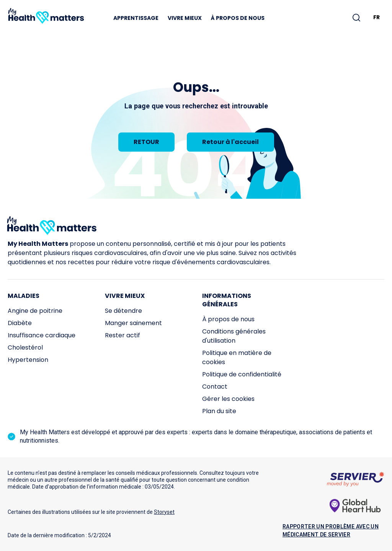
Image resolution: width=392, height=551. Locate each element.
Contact (215, 387)
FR (376, 17)
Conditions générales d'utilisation (234, 336)
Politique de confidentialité (242, 374)
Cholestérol (25, 347)
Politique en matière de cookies (237, 357)
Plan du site (219, 411)
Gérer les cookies (228, 399)
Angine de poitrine (35, 311)
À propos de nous (238, 18)
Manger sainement (133, 323)
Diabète (20, 323)
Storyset (164, 512)
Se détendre (123, 311)
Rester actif (122, 335)
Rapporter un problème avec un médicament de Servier (331, 531)
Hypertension (28, 360)
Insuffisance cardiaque (42, 335)
